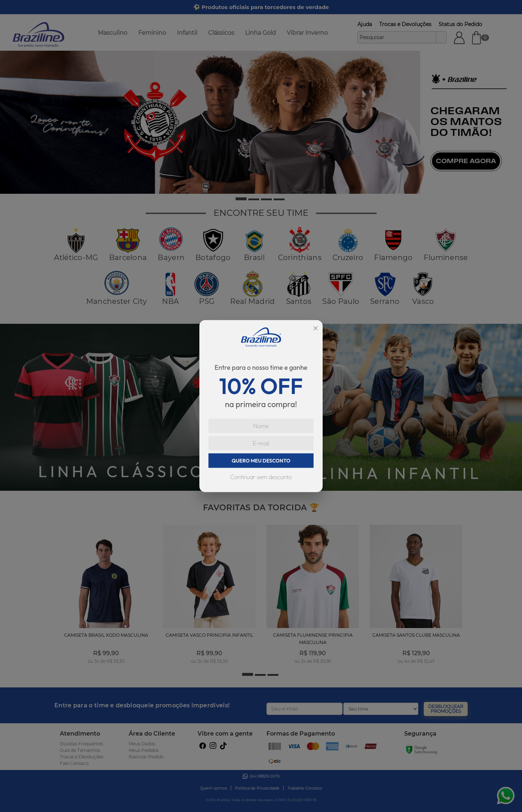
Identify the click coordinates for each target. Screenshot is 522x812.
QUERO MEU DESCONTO (261, 460)
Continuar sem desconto (261, 477)
